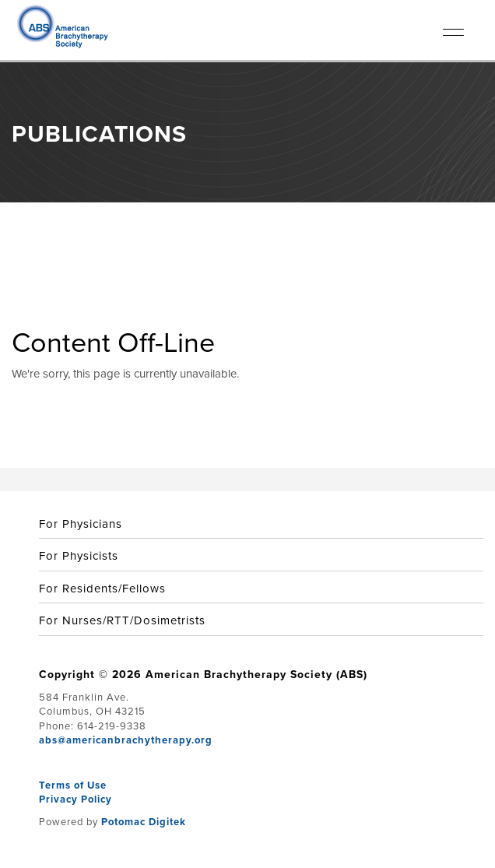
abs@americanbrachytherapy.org (126, 740)
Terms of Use (73, 785)
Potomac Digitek (144, 822)
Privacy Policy (75, 799)
